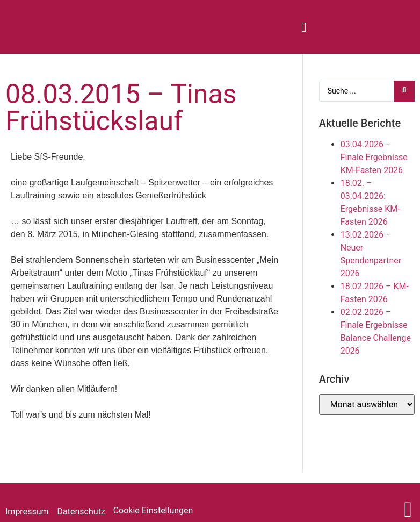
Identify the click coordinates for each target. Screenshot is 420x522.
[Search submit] (404, 91)
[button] (304, 27)
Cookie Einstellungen (153, 510)
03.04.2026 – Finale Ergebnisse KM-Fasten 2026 (374, 157)
